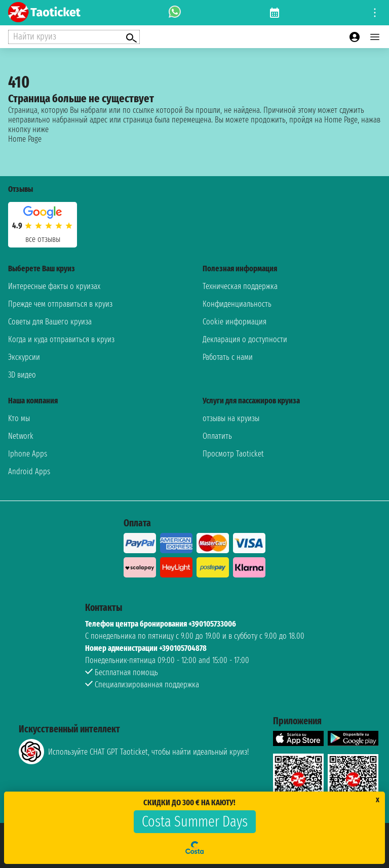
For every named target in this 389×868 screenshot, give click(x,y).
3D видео (22, 375)
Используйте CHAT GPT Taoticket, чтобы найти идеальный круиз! (134, 752)
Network (21, 436)
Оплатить (217, 436)
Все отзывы (43, 239)
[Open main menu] (375, 37)
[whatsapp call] (175, 13)
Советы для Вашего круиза (50, 322)
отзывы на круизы (231, 418)
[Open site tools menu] (375, 13)
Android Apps (29, 471)
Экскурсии (24, 357)
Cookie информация (235, 322)
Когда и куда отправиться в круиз (61, 339)
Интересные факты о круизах (54, 286)
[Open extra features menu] (74, 37)
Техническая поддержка (240, 286)
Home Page (25, 139)
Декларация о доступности (245, 339)
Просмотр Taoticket (233, 454)
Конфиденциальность (237, 304)
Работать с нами (228, 357)
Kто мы (19, 418)
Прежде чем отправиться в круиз (60, 304)
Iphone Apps (28, 454)
